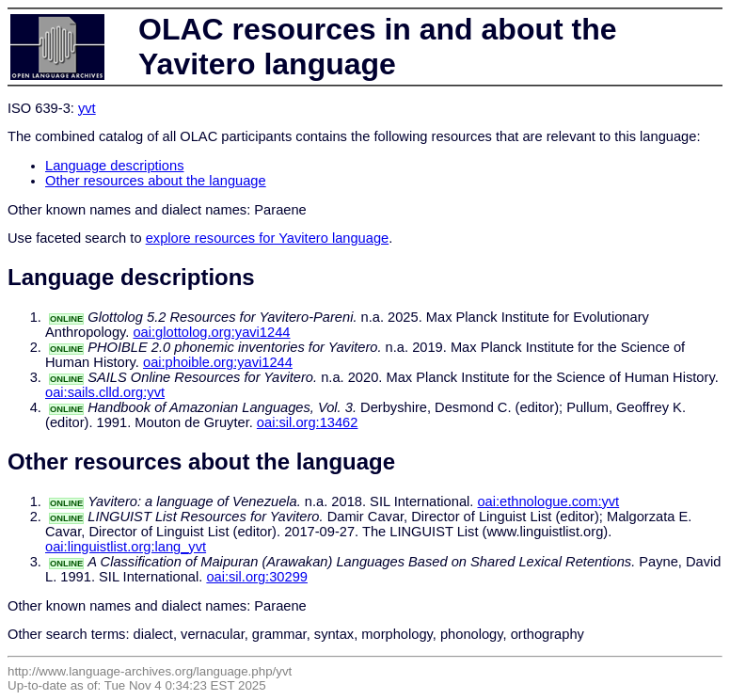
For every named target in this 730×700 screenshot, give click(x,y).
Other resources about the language (156, 181)
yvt (87, 108)
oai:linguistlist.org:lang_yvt (126, 547)
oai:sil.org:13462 (308, 422)
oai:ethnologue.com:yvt (548, 501)
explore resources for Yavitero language (268, 238)
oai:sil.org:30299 (257, 577)
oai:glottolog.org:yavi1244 (211, 332)
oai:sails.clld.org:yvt (105, 392)
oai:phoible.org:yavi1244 (218, 362)
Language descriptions (115, 166)
